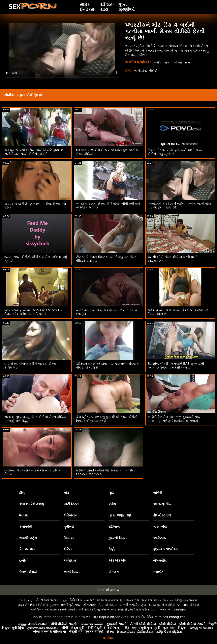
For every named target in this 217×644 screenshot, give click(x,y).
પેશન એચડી (28, 572)
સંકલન (114, 572)
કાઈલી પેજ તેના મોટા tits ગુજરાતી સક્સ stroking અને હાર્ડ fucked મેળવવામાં (175, 419)
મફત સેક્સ (36, 600)
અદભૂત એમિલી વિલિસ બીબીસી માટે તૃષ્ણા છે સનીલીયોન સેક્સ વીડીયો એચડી (34, 152)
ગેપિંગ (158, 62)
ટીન (22, 493)
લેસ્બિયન (71, 515)
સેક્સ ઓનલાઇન (108, 590)
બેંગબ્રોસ (160, 561)
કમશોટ (158, 572)
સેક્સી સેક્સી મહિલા (133, 605)
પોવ (66, 493)
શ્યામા (23, 515)
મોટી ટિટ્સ (71, 504)
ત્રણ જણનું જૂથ (120, 515)
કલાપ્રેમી (26, 527)
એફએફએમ (117, 561)
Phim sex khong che (170, 617)
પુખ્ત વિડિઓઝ (72, 600)
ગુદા (111, 493)
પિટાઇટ (69, 538)
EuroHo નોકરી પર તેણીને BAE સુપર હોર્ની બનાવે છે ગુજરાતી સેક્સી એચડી (176, 366)
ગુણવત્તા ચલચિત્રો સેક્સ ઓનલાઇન (73, 605)
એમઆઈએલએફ (32, 504)
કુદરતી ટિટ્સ (118, 538)
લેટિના (68, 549)
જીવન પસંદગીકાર (166, 549)
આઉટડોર (160, 538)
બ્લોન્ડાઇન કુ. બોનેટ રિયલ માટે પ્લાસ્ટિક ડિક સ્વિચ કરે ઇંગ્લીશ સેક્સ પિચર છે (34, 312)
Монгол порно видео (103, 617)
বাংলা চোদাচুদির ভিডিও (141, 617)
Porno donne (52, 617)
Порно (37, 617)
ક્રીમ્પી (69, 527)
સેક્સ (125, 617)
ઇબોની (24, 561)
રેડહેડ (112, 549)
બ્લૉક (112, 504)
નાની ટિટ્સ (72, 572)
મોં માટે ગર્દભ (184, 62)
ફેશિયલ (114, 527)
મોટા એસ (160, 527)
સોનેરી (158, 493)
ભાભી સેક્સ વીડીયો (147, 71)
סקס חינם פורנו (74, 617)
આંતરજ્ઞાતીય (162, 504)
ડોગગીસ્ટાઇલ (162, 515)
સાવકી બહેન (28, 538)
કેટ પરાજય (27, 549)
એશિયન (70, 561)
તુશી (169, 62)
